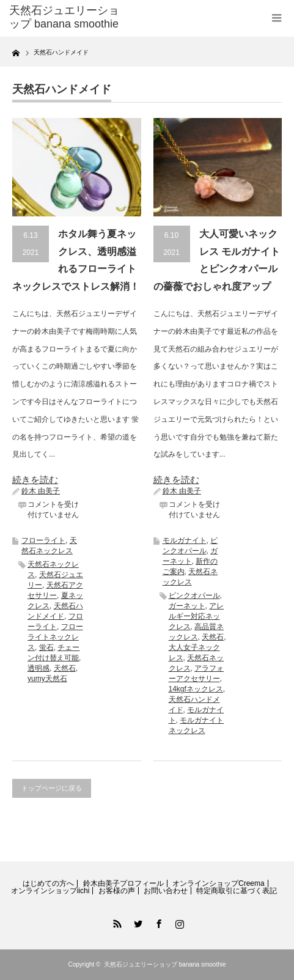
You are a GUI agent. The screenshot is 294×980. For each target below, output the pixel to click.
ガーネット (187, 606)
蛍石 (46, 647)
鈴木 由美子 (41, 491)
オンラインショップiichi (50, 891)
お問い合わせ (166, 891)
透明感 (39, 668)
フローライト (43, 540)
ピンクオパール (194, 595)
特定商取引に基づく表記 (237, 891)
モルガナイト (185, 540)
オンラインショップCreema (219, 883)
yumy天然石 (47, 679)
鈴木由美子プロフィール (123, 883)
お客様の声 (117, 891)
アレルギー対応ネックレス (197, 616)
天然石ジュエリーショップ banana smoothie (165, 964)
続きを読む (35, 480)
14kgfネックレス (196, 689)
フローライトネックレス (55, 637)
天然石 (65, 668)
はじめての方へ (48, 883)
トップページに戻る (52, 788)
